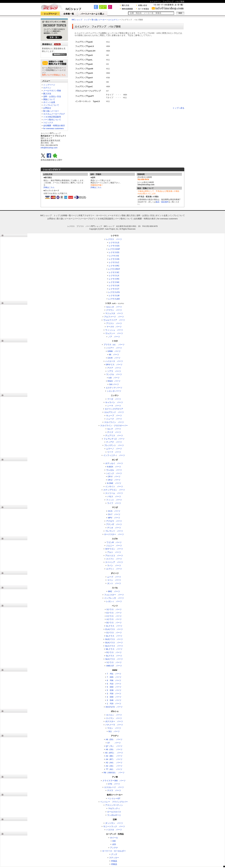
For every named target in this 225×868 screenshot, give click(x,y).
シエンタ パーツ (114, 391)
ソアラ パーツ (114, 371)
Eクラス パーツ (114, 613)
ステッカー (114, 858)
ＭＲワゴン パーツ (114, 549)
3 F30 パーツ (114, 694)
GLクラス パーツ (114, 636)
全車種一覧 (69, 14)
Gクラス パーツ (114, 633)
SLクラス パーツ (114, 656)
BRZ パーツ (114, 591)
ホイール (114, 838)
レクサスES (114, 252)
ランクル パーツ (114, 374)
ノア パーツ (114, 337)
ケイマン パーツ (114, 718)
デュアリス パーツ (114, 436)
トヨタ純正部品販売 (52, 117)
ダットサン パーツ (114, 823)
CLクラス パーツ (114, 626)
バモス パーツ (114, 497)
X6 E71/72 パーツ (114, 707)
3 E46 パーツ (114, 700)
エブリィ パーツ (114, 569)
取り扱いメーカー (51, 111)
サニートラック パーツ (114, 826)
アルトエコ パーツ (114, 556)
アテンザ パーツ (114, 524)
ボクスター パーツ (114, 721)
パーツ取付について (52, 120)
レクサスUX (114, 286)
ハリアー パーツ (114, 348)
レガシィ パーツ (114, 601)
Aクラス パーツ (114, 619)
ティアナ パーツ (114, 442)
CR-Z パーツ (114, 480)
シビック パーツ (114, 473)
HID (114, 841)
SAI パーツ (114, 384)
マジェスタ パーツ (114, 313)
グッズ (114, 854)
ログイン (47, 88)
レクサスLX (114, 276)
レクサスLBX (114, 299)
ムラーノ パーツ (114, 449)
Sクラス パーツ (114, 609)
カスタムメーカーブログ (54, 114)
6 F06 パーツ (114, 680)
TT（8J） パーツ (114, 769)
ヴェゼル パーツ (114, 470)
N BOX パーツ (114, 467)
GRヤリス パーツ (114, 365)
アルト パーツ (114, 552)
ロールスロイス (114, 812)
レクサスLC (114, 262)
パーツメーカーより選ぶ (92, 14)
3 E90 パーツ (114, 697)
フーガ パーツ (114, 399)
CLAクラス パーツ (114, 629)
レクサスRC (114, 266)
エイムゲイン (114, 20)
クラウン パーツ (114, 310)
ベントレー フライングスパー (114, 802)
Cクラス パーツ (114, 616)
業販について (49, 99)
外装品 (114, 861)
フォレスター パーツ (114, 595)
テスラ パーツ (114, 790)
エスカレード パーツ (114, 787)
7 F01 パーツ (114, 674)
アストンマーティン (114, 805)
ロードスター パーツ (114, 534)
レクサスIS (114, 256)
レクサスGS (114, 246)
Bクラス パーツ (114, 623)
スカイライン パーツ (114, 422)
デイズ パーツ (114, 432)
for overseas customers (53, 128)
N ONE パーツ (114, 483)
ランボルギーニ (114, 815)
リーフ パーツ (114, 452)
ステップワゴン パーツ (114, 490)
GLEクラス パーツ (114, 639)
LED (114, 844)
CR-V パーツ (114, 477)
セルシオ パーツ (114, 307)
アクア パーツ (114, 368)
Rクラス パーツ (114, 652)
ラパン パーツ (114, 566)
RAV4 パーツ (114, 381)
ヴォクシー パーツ (114, 333)
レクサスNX (114, 282)
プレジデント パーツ (114, 445)
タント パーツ (114, 583)
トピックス (48, 123)
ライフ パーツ (114, 503)
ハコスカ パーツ (114, 830)
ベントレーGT (114, 798)
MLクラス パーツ (114, 649)
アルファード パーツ (114, 317)
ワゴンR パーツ (114, 542)
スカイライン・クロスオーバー (114, 426)
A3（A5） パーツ (114, 766)
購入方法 (47, 94)
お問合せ (47, 108)
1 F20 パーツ (114, 704)
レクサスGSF (114, 249)
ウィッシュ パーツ (114, 330)
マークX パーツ (114, 327)
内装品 (114, 864)
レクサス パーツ (114, 239)
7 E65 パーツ (114, 677)
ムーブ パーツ (114, 577)
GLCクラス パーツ (114, 646)
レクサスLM (114, 296)
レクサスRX (114, 279)
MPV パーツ (114, 518)
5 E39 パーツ (114, 690)
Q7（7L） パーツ (114, 746)
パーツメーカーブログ (84, 219)
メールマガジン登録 (52, 91)
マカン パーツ (114, 728)
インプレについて (51, 105)
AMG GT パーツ (114, 666)
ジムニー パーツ (114, 546)
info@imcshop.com (49, 148)
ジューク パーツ (114, 419)
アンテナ (114, 848)
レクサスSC (114, 272)
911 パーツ (114, 731)
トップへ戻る (178, 108)
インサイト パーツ (114, 487)
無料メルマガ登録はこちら (54, 75)
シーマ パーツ (114, 406)
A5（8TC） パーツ (114, 753)
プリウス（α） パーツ (114, 345)
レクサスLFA (114, 292)
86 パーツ (114, 355)
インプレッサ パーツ (114, 598)
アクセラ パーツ (114, 521)
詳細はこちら (49, 187)
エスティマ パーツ (114, 388)
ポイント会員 (49, 102)
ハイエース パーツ (114, 361)
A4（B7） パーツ (114, 759)
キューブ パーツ (114, 416)
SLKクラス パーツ (114, 659)
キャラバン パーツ (114, 402)
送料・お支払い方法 (52, 96)
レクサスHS (114, 259)
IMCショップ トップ (81, 20)
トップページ (50, 14)
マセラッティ (114, 808)
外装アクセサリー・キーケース (92, 215)
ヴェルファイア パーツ (114, 320)
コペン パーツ (114, 580)
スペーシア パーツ (114, 562)
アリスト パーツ (114, 323)
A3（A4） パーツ (114, 763)
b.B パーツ (114, 378)
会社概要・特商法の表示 (54, 126)
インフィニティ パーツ (114, 455)
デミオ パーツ (114, 528)
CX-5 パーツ (114, 511)
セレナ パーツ (114, 429)
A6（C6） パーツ (114, 749)
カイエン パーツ (114, 715)
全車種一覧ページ (69, 215)
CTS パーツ (114, 784)
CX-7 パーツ (114, 514)
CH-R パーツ (114, 358)
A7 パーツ (114, 743)
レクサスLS (114, 243)
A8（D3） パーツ (114, 739)
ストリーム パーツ (114, 493)
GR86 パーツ (114, 351)
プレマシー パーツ (114, 531)
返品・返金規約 (162, 202)
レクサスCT (114, 289)
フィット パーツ (114, 500)
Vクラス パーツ (114, 662)
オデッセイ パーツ (114, 463)
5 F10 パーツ (114, 684)
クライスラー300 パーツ (114, 781)
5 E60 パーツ (114, 687)
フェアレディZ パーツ (114, 439)
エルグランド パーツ (114, 412)
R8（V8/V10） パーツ (114, 773)
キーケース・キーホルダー (114, 851)
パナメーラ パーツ (114, 725)
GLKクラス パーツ (114, 643)
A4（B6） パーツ (114, 756)
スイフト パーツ (114, 559)
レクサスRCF (114, 269)
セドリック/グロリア (114, 409)
